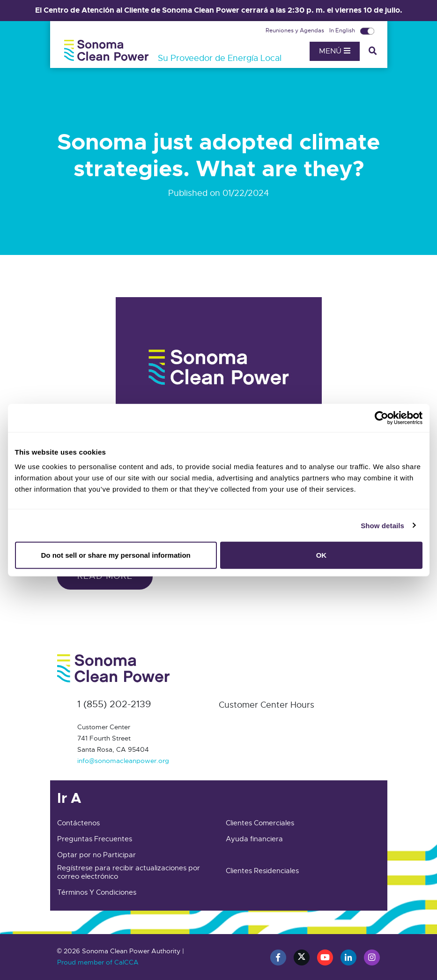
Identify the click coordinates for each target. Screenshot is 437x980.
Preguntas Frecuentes (95, 839)
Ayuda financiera (254, 839)
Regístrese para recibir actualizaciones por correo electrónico (129, 872)
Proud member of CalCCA (98, 962)
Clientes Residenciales (262, 871)
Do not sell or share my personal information (116, 555)
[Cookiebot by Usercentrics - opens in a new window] (381, 418)
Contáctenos (78, 823)
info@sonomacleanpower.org (123, 761)
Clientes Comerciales (260, 823)
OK (322, 555)
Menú (335, 51)
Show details (382, 525)
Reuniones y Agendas (296, 30)
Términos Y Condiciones (97, 892)
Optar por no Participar (96, 855)
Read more (105, 576)
